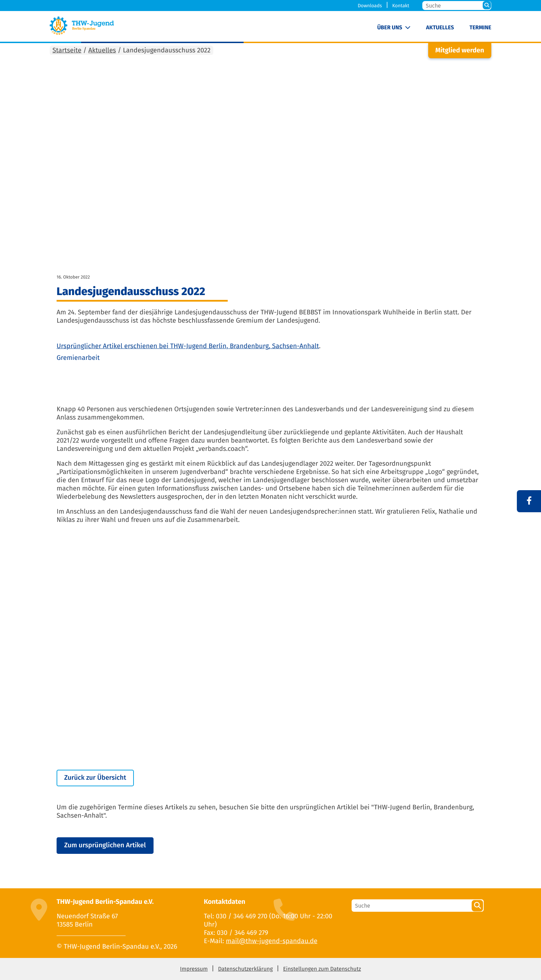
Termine (480, 28)
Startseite (67, 50)
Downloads (370, 6)
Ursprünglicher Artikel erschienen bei (113, 346)
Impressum (194, 969)
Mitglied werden (460, 50)
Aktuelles (440, 28)
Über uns (390, 28)
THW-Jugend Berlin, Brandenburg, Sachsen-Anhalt (244, 346)
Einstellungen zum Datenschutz (322, 969)
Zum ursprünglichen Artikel (105, 845)
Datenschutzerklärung (245, 969)
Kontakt (401, 6)
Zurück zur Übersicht (95, 778)
